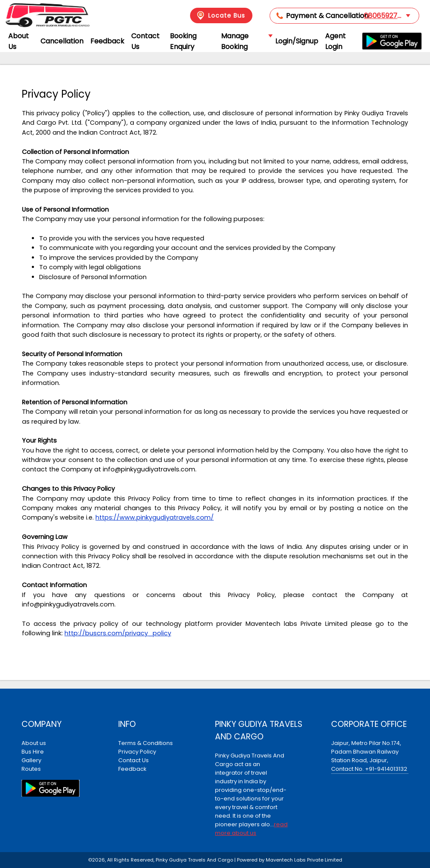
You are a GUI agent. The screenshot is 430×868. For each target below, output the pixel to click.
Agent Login (335, 41)
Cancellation (62, 41)
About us (34, 743)
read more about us (251, 829)
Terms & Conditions (146, 743)
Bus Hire (33, 752)
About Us (18, 41)
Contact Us (145, 41)
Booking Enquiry (183, 41)
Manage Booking (246, 41)
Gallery (31, 760)
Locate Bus (220, 16)
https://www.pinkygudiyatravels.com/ (155, 517)
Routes (31, 769)
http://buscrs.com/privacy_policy (118, 633)
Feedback (107, 41)
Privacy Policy (137, 752)
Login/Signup (297, 41)
